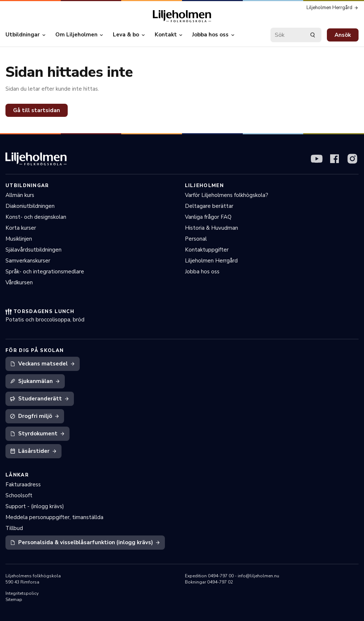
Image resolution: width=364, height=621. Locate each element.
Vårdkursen (19, 282)
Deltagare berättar (209, 206)
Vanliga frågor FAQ (208, 217)
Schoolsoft (19, 495)
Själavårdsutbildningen (33, 250)
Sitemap (14, 600)
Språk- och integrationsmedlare (45, 272)
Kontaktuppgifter (207, 250)
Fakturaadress (23, 484)
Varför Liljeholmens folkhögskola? (227, 195)
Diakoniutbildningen (30, 206)
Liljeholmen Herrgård (211, 261)
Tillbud (14, 528)
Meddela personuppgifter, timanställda (54, 517)
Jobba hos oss (202, 272)
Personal (196, 239)
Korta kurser (21, 228)
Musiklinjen (19, 239)
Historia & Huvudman (211, 228)
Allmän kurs (20, 195)
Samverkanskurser (28, 261)
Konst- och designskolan (36, 217)
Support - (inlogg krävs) (35, 506)
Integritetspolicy (22, 593)
